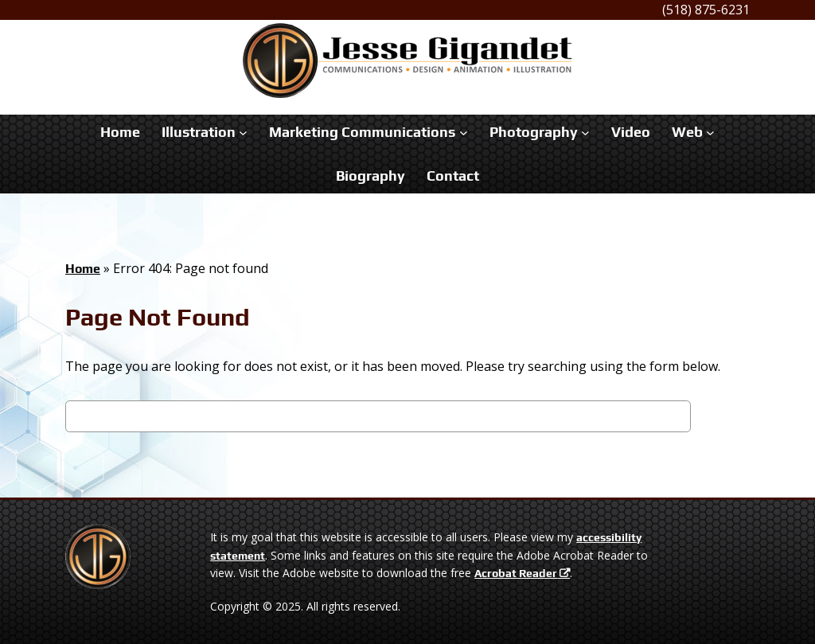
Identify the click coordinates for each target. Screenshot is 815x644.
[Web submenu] (710, 133)
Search (721, 419)
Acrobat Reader (516, 573)
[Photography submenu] (585, 133)
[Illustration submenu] (243, 133)
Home (83, 269)
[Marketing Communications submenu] (464, 133)
